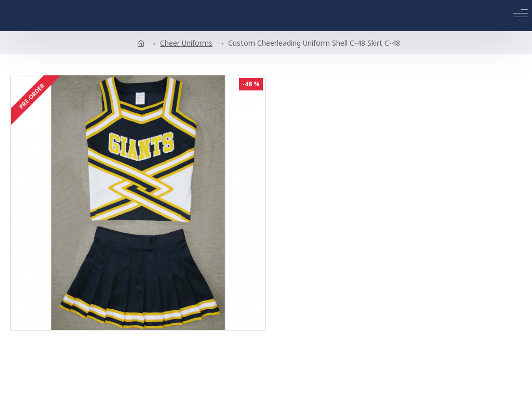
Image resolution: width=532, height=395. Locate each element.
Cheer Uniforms (186, 43)
